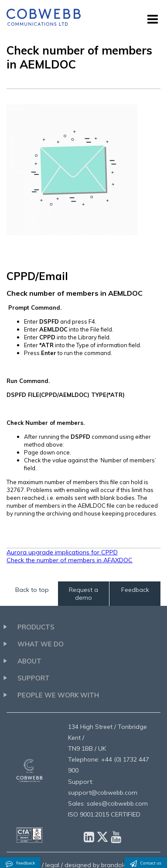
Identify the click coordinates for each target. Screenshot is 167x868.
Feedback (135, 590)
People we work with (58, 695)
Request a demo (83, 594)
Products (36, 627)
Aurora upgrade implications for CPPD (62, 552)
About (29, 661)
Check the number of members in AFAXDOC (70, 560)
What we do (41, 644)
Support (34, 678)
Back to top (32, 590)
